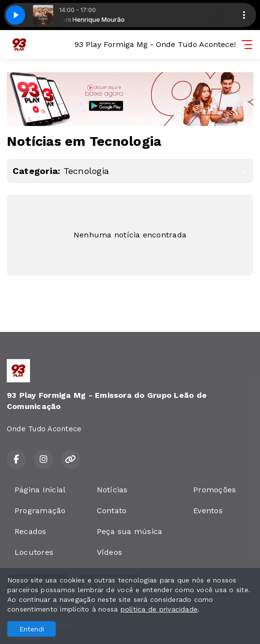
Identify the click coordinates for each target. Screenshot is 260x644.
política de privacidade (159, 609)
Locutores (34, 552)
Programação (40, 510)
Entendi (32, 629)
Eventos (208, 510)
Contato (112, 510)
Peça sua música (130, 531)
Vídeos (109, 552)
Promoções (214, 490)
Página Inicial (40, 490)
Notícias (112, 490)
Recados (31, 531)
